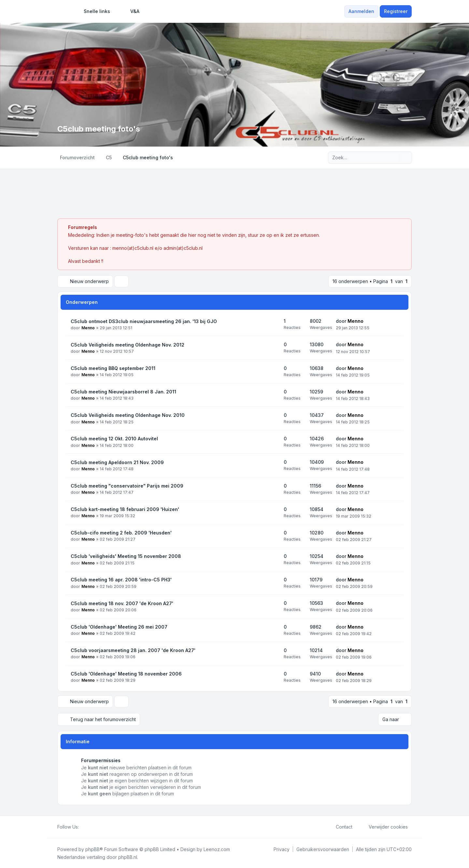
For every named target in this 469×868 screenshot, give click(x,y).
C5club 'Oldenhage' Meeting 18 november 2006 (126, 674)
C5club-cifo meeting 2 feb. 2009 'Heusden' (121, 533)
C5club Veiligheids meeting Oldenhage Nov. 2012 (128, 345)
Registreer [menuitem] (396, 11)
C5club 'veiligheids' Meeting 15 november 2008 (126, 556)
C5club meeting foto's (100, 129)
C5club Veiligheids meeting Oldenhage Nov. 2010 (128, 415)
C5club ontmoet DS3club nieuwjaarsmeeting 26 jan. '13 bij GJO (144, 321)
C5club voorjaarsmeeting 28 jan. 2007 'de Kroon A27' (133, 650)
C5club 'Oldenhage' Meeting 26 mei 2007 (119, 627)
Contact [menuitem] (340, 827)
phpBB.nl (128, 857)
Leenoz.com (217, 849)
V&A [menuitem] (131, 11)
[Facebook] (83, 827)
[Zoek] (393, 158)
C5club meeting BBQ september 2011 (113, 368)
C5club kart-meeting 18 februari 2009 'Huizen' (125, 509)
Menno (88, 328)
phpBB (92, 849)
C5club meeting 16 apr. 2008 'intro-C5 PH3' (121, 580)
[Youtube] (93, 827)
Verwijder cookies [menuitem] (384, 827)
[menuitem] (94, 11)
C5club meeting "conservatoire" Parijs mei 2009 (127, 486)
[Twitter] (88, 827)
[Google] (98, 827)
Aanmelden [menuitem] (361, 11)
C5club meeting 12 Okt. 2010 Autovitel (114, 439)
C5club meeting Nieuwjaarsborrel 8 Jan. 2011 (123, 392)
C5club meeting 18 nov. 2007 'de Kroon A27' (122, 603)
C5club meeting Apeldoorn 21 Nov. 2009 (117, 462)
